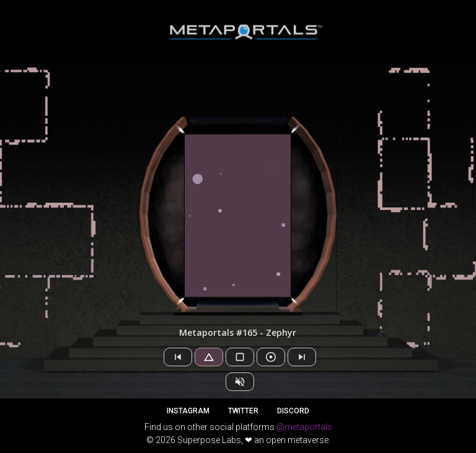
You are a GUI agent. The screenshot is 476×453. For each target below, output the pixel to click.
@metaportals (304, 427)
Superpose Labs (209, 440)
